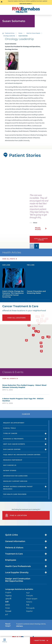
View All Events (9, 379)
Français (29, 595)
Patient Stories (10, 471)
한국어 (8, 605)
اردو (7, 614)
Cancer (20, 33)
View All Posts (9, 259)
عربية (28, 592)
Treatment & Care (10, 33)
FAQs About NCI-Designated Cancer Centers (22, 455)
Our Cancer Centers (12, 449)
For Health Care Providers (15, 494)
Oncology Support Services (15, 481)
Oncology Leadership (9, 36)
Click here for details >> (26, 4)
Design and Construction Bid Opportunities (18, 580)
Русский (8, 611)
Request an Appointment (14, 423)
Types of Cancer (10, 433)
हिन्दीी (7, 602)
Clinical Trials (10, 428)
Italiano (29, 602)
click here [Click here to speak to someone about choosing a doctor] (19, 626)
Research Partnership (13, 460)
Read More (38, 228)
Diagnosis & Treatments (13, 439)
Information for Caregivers (15, 476)
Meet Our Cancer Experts (33, 33)
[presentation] (41, 213)
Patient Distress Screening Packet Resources (18, 488)
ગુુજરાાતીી (8, 599)
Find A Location (16, 515)
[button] (41, 640)
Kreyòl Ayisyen (32, 599)
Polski (8, 608)
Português (30, 608)
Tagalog (8, 595)
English (8, 592)
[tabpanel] (26, 177)
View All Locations (17, 318)
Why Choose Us (10, 465)
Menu (5, 640)
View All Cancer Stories (41, 239)
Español (29, 611)
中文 (28, 605)
